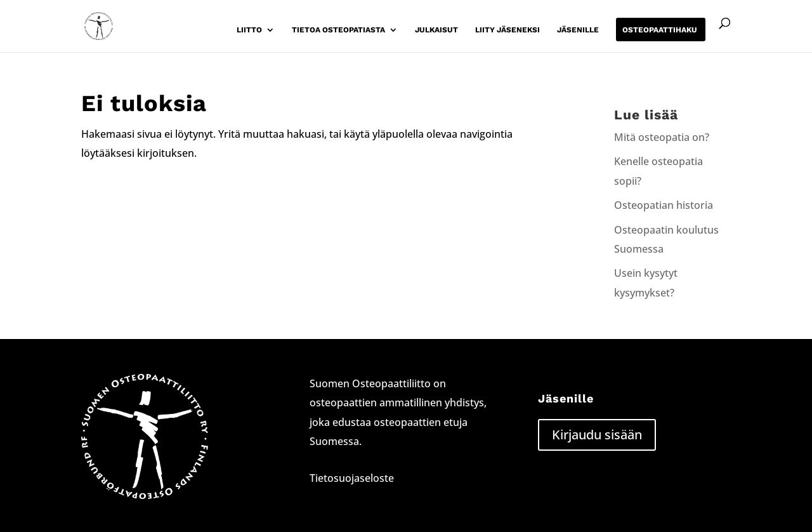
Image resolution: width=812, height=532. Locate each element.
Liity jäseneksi (507, 30)
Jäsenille (578, 30)
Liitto (249, 30)
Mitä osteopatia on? (662, 137)
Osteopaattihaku (660, 30)
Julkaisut (436, 30)
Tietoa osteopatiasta (338, 30)
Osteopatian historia (664, 205)
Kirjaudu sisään (597, 435)
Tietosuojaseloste (352, 478)
